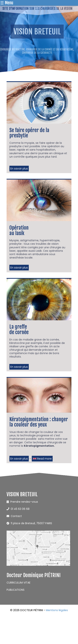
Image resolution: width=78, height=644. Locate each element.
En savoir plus (19, 169)
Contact (14, 516)
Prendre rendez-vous (22, 502)
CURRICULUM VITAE (19, 583)
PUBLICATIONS (16, 590)
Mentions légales (57, 610)
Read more (42, 459)
